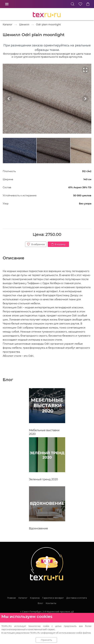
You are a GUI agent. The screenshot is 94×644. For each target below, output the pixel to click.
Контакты (51, 603)
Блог (40, 603)
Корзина (35, 598)
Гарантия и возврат (53, 598)
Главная (11, 598)
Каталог (23, 598)
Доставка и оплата (77, 598)
